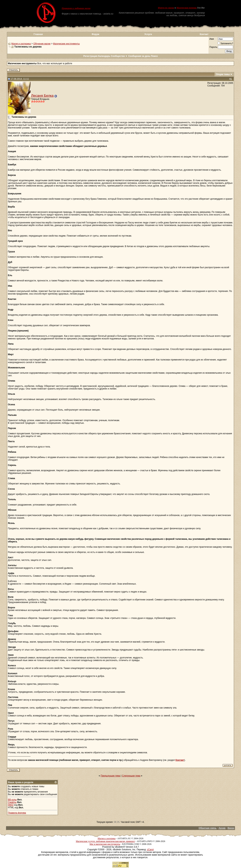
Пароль (213, 47)
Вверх (231, 828)
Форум (95, 34)
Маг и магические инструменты (105, 844)
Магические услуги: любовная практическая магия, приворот (105, 841)
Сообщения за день (139, 56)
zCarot (150, 850)
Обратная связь (208, 828)
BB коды (12, 800)
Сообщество (119, 56)
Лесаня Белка (42, 96)
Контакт (204, 34)
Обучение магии (42, 44)
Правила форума (17, 813)
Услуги (148, 34)
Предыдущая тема (111, 776)
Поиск (154, 56)
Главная (38, 34)
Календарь (104, 56)
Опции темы (223, 74)
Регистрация (90, 56)
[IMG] (11, 805)
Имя (212, 39)
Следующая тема (131, 776)
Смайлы (12, 802)
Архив (222, 828)
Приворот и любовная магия (76, 8)
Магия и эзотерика (21, 44)
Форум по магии (166, 8)
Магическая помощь (186, 8)
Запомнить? (225, 44)
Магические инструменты (66, 44)
